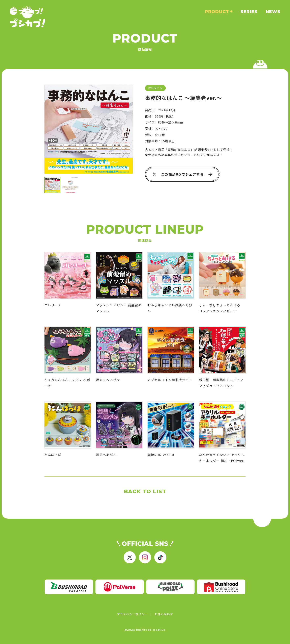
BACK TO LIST (145, 491)
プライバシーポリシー (132, 614)
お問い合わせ (164, 614)
